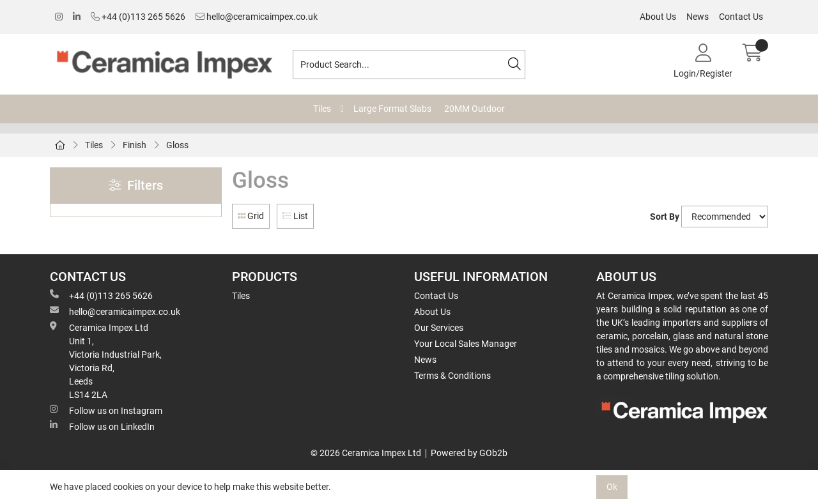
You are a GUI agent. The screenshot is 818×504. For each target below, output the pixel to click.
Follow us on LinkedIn (102, 426)
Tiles (322, 109)
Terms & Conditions (452, 376)
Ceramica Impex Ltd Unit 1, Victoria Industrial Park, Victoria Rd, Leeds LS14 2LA (106, 361)
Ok (612, 487)
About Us (658, 17)
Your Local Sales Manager (466, 344)
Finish (135, 145)
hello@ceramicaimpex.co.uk (257, 17)
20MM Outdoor (475, 109)
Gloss (177, 145)
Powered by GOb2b (469, 453)
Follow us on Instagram (106, 410)
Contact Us (741, 17)
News (698, 17)
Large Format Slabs (392, 109)
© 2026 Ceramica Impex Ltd (366, 453)
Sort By (665, 217)
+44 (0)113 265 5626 (138, 17)
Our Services (439, 328)
